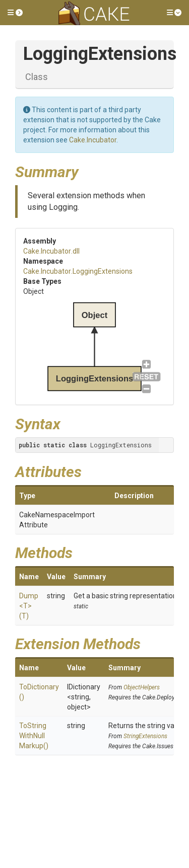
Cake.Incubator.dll (51, 251)
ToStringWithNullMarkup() (34, 736)
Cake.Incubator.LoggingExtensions (78, 271)
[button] (15, 13)
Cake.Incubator (93, 140)
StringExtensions (145, 736)
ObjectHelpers (142, 687)
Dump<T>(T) (29, 606)
